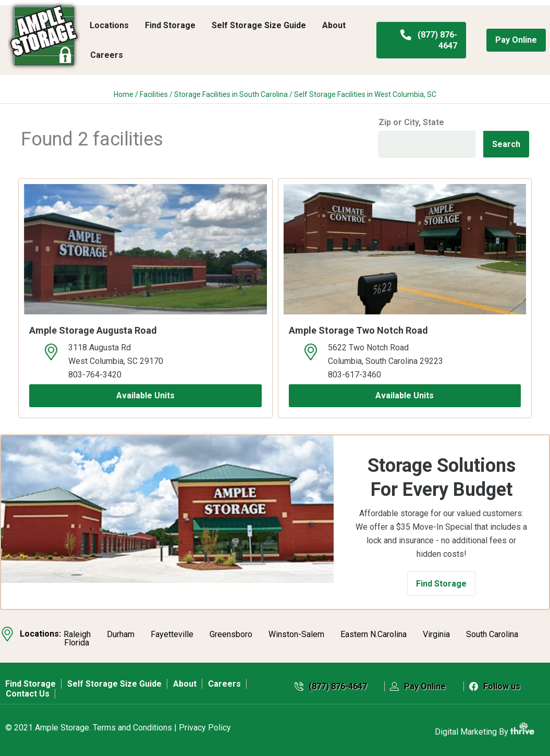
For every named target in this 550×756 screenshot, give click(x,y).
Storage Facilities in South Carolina (231, 94)
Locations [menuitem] (109, 25)
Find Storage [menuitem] (170, 25)
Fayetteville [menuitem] (172, 635)
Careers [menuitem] (107, 55)
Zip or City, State (411, 122)
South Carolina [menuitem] (492, 635)
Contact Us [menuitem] (28, 694)
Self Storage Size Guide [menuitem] (259, 25)
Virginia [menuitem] (436, 635)
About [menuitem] (334, 25)
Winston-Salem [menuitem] (296, 635)
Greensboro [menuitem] (231, 635)
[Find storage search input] (427, 144)
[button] (441, 584)
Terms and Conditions (132, 728)
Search (506, 144)
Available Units (145, 395)
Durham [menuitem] (121, 635)
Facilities (154, 94)
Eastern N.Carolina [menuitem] (374, 635)
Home (124, 94)
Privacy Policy (205, 728)
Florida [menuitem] (77, 643)
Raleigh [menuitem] (77, 635)
